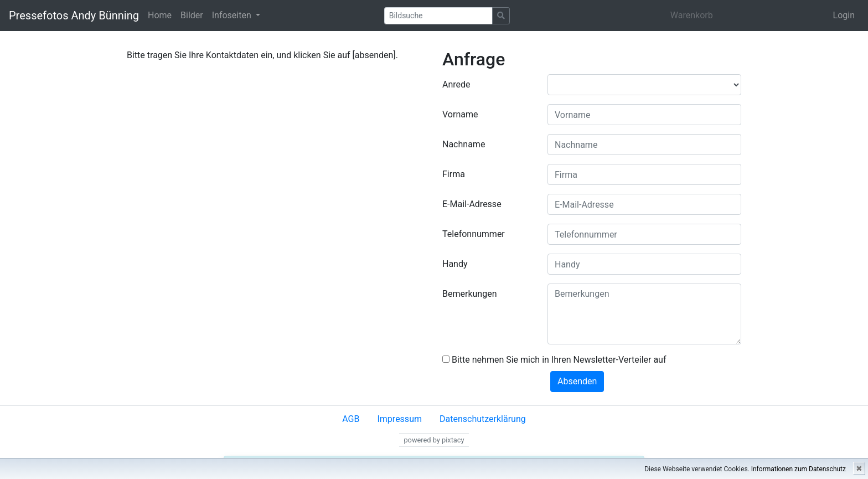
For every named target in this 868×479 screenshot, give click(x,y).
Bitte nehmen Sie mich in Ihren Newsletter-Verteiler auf (554, 360)
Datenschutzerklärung (483, 419)
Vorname (460, 114)
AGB (351, 419)
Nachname (464, 144)
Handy (455, 264)
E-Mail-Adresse (472, 204)
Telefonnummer (474, 234)
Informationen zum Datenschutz (799, 469)
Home (160, 15)
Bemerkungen (469, 294)
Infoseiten (233, 15)
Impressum (399, 419)
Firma (454, 174)
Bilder (192, 15)
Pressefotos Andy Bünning (74, 16)
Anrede (456, 84)
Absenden (577, 381)
